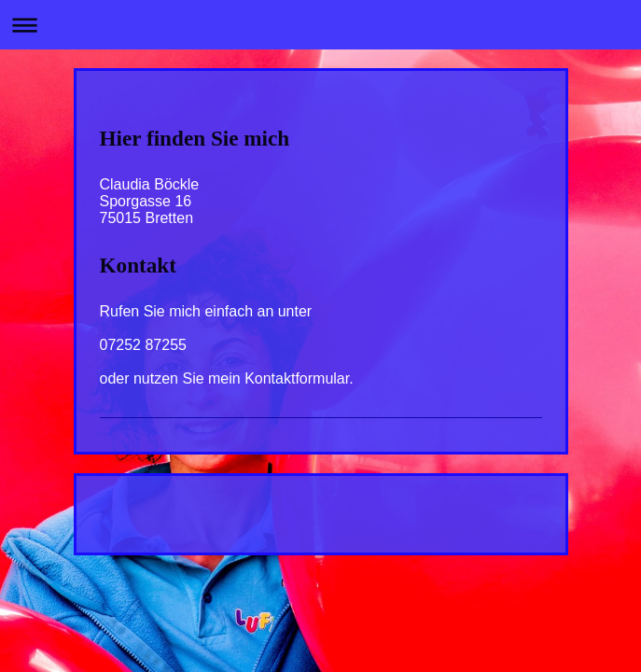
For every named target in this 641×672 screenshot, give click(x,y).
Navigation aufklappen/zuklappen (320, 25)
